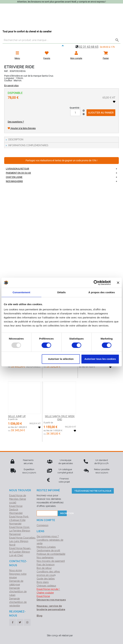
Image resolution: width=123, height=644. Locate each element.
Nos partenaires (45, 557)
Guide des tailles (46, 579)
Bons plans (43, 582)
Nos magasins (14, 181)
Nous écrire (15, 570)
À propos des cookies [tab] (102, 292)
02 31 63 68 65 (89, 47)
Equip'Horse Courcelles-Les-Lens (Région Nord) (23, 541)
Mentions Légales (46, 547)
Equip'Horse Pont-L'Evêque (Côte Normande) (19, 520)
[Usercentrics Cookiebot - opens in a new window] (96, 283)
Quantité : (75, 108)
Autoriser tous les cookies (100, 359)
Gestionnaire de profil (48, 550)
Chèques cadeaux (46, 586)
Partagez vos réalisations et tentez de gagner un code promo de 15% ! (61, 161)
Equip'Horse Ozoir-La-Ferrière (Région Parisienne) (20, 531)
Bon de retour (44, 568)
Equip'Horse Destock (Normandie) (16, 510)
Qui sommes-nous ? (48, 536)
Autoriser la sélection (61, 359)
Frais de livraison (46, 565)
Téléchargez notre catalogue (93, 491)
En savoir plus (11, 86)
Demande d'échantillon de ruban (18, 592)
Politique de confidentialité (51, 554)
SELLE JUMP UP (17, 416)
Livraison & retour (17, 169)
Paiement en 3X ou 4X (18, 173)
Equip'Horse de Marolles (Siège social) (18, 499)
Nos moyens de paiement (51, 561)
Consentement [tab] (21, 292)
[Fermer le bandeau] (118, 283)
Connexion (43, 525)
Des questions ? (16, 122)
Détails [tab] (62, 292)
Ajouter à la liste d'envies (22, 128)
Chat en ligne (14, 177)
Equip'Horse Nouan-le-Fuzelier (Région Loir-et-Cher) (20, 552)
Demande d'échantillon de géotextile (18, 602)
